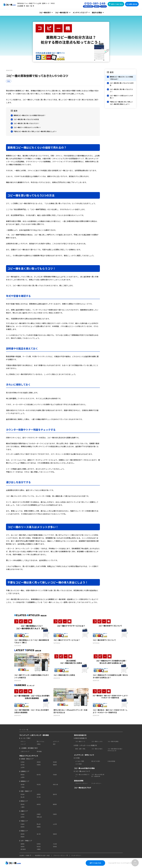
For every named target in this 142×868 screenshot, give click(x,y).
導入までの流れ (96, 761)
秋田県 (39, 765)
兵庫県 (39, 814)
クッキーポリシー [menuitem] (76, 855)
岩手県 (23, 765)
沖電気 (39, 744)
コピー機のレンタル (97, 741)
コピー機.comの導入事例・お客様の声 (98, 775)
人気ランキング (25, 751)
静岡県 (55, 804)
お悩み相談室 (111, 761)
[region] (120, 89)
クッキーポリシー (96, 783)
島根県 (23, 827)
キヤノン (23, 741)
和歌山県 (39, 817)
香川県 (39, 834)
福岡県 (23, 844)
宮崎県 (55, 847)
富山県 (23, 797)
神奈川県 (55, 784)
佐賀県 (39, 844)
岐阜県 (39, 804)
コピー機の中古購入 (113, 741)
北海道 (23, 762)
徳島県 (55, 834)
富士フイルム (40, 741)
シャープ (23, 744)
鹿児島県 (23, 849)
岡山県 (39, 824)
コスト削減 (78, 764)
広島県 (23, 824)
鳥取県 (39, 827)
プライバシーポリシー (81, 783)
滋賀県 (23, 817)
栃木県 (39, 775)
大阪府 (23, 814)
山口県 (55, 824)
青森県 (39, 762)
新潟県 (23, 794)
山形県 (23, 767)
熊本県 (39, 847)
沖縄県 (39, 849)
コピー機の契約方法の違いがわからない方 (115, 750)
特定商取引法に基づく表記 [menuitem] (42, 855)
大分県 (55, 844)
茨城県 (55, 775)
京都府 (55, 814)
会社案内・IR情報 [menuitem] (24, 855)
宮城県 (55, 762)
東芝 (54, 744)
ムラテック (56, 741)
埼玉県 (39, 784)
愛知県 (23, 804)
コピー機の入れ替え (97, 749)
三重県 (23, 807)
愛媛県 (23, 837)
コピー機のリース (80, 741)
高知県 (23, 834)
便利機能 (39, 751)
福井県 (55, 794)
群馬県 (23, 775)
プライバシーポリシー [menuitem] (60, 855)
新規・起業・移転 (80, 749)
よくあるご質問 (80, 761)
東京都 (23, 784)
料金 (9, 81)
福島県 (55, 765)
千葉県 (23, 787)
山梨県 (23, 777)
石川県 (39, 797)
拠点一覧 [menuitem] (29, 6)
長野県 (39, 794)
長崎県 (23, 847)
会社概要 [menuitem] (20, 6)
